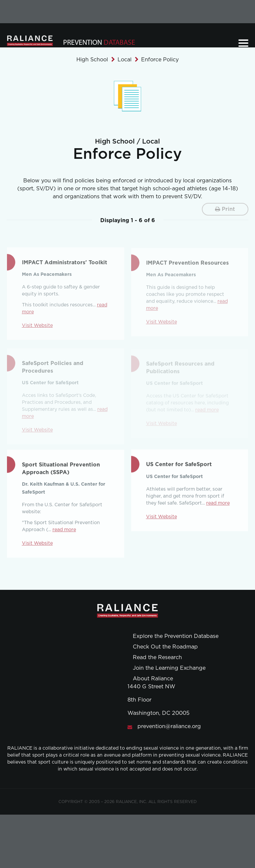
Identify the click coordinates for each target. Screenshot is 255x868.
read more (64, 531)
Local (125, 60)
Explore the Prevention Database (176, 636)
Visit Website (37, 327)
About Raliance (153, 679)
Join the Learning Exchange (169, 668)
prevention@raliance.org (169, 726)
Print (225, 209)
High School (92, 60)
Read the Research (157, 657)
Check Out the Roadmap (165, 647)
